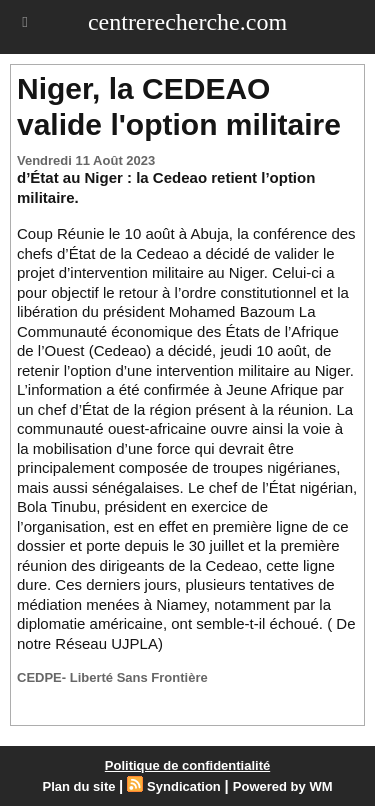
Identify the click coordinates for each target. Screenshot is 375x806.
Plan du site (79, 786)
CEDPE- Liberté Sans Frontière (112, 677)
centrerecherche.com (187, 22)
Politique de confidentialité (187, 765)
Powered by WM (283, 786)
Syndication (184, 786)
